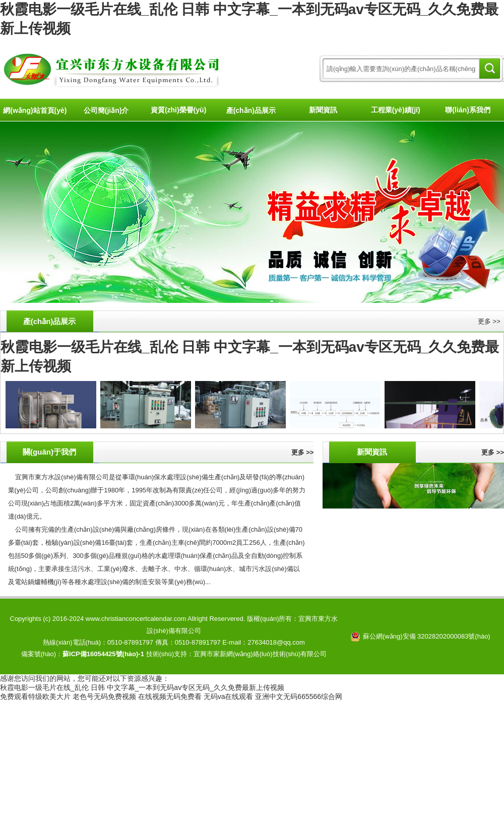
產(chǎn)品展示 (251, 110)
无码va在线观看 (229, 696)
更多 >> (489, 321)
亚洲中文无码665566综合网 (299, 696)
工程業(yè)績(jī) (396, 110)
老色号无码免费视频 (104, 696)
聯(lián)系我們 (467, 110)
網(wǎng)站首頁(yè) (35, 110)
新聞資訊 (323, 110)
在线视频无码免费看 (170, 696)
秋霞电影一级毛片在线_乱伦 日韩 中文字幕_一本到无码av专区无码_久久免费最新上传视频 (142, 687)
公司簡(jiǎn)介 (106, 110)
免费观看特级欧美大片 (35, 696)
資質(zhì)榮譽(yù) (178, 110)
